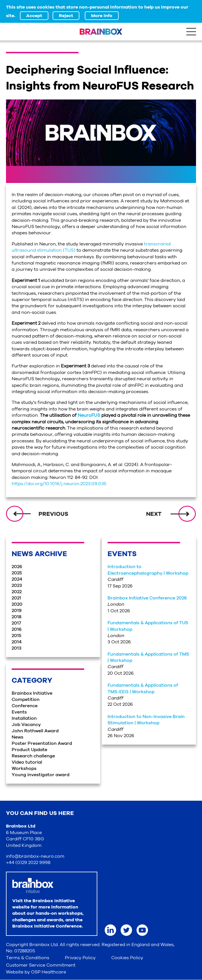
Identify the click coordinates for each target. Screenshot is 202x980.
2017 (16, 623)
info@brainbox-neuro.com (35, 856)
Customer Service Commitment (41, 965)
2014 (17, 642)
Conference (25, 706)
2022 (17, 592)
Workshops (24, 768)
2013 (17, 648)
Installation (24, 718)
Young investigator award (41, 775)
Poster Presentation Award (42, 743)
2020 (17, 604)
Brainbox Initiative (32, 693)
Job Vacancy (26, 725)
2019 (17, 611)
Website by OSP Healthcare (36, 972)
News (17, 737)
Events (19, 712)
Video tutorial (27, 762)
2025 (17, 573)
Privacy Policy (80, 958)
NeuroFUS (89, 415)
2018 (17, 617)
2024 (17, 579)
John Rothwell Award (35, 731)
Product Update (29, 750)
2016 (17, 629)
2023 (17, 585)
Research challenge (33, 756)
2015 (17, 636)
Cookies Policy (127, 958)
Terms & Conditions (28, 958)
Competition (26, 700)
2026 (17, 567)
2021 (16, 598)
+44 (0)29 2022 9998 (28, 863)
